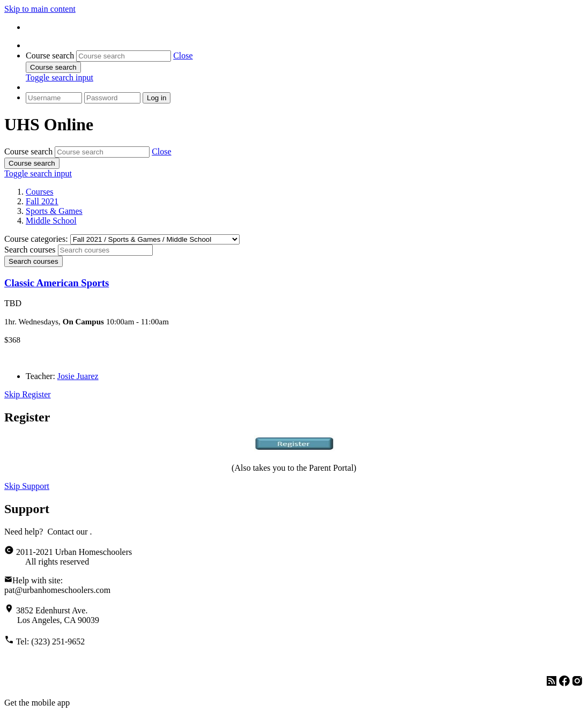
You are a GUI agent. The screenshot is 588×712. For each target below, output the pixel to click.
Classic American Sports (57, 283)
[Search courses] (105, 250)
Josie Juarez (78, 376)
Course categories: (36, 239)
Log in (157, 98)
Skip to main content (40, 9)
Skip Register (28, 394)
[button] (183, 55)
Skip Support (27, 486)
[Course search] (124, 56)
